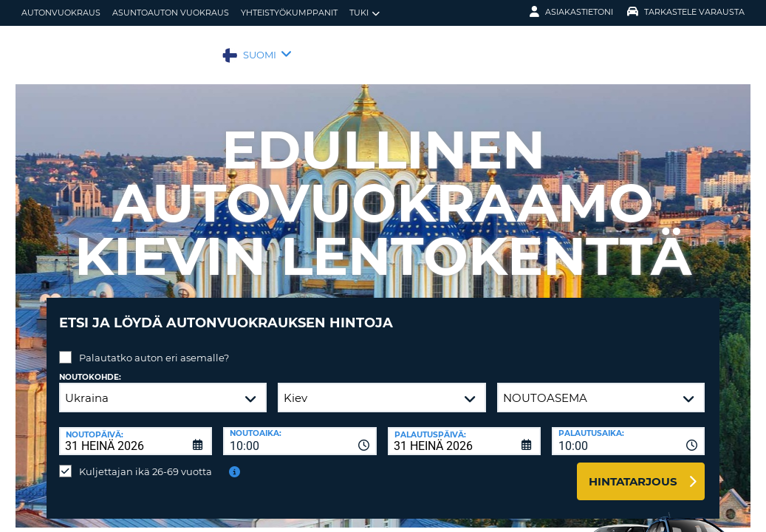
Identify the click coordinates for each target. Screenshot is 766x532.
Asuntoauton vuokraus (171, 13)
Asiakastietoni (571, 12)
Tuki (365, 13)
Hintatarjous (633, 470)
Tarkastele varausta (686, 12)
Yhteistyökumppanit (289, 13)
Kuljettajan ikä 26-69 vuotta (146, 460)
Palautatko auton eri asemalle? (154, 347)
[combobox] (300, 430)
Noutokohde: (90, 366)
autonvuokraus (61, 13)
